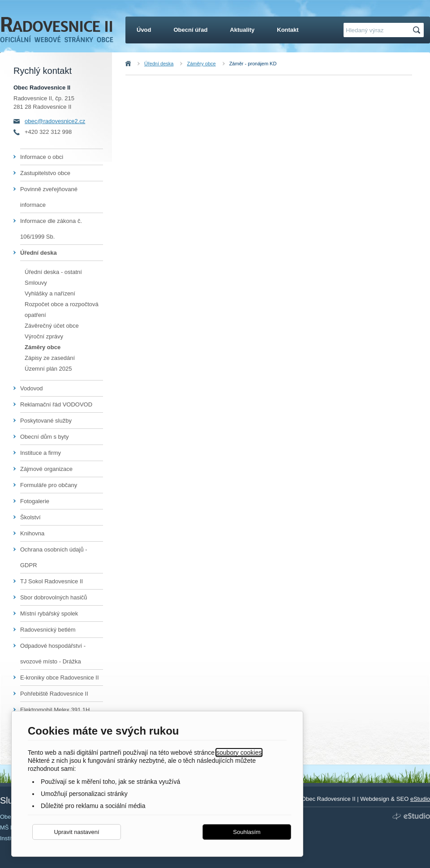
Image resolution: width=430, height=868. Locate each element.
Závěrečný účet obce (52, 326)
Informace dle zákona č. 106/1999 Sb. (51, 229)
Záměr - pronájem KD (253, 64)
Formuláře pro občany (49, 485)
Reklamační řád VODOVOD (56, 404)
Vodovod (32, 388)
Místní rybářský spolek (49, 614)
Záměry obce (201, 64)
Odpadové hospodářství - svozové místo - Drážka (53, 654)
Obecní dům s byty (44, 437)
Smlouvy (36, 283)
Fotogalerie (35, 501)
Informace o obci (42, 157)
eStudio (420, 799)
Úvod (138, 64)
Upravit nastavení (76, 832)
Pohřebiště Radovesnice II (54, 694)
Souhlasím (247, 832)
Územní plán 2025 (48, 369)
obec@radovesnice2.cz (55, 121)
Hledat (418, 30)
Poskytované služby (46, 421)
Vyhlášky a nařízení (50, 293)
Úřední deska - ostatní (53, 272)
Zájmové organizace (46, 469)
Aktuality (242, 30)
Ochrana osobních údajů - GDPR (54, 557)
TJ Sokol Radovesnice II (52, 581)
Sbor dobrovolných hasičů (54, 597)
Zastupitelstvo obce (45, 173)
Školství (30, 517)
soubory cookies (239, 753)
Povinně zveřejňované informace (49, 197)
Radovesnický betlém (48, 630)
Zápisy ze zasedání (50, 358)
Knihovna (32, 533)
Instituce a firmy (41, 453)
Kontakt (288, 30)
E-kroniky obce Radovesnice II (60, 678)
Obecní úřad (191, 30)
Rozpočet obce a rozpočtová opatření (62, 310)
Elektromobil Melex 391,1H (55, 710)
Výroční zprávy (44, 336)
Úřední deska (159, 64)
